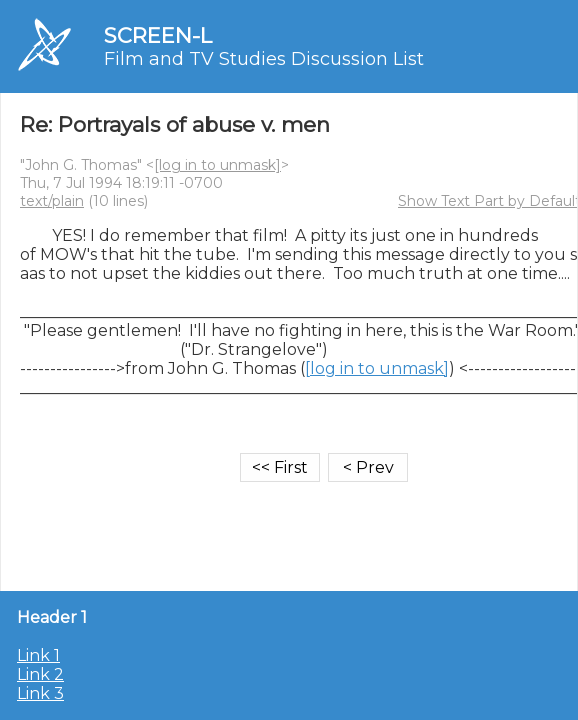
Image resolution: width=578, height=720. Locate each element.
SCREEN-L (158, 35)
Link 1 (38, 655)
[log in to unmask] (217, 165)
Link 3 (40, 693)
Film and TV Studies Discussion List (264, 59)
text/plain (52, 201)
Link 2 (40, 674)
